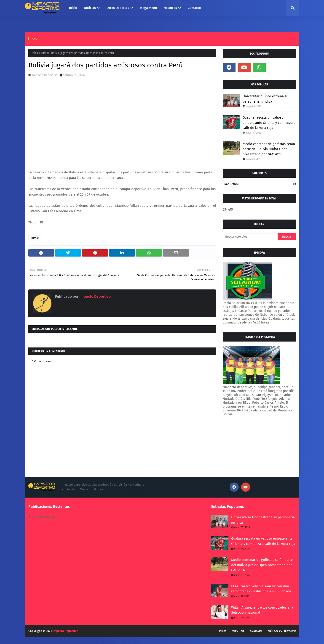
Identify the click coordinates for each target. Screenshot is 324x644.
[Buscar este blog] (250, 237)
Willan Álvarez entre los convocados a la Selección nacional (262, 610)
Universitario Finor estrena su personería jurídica (265, 99)
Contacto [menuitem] (194, 8)
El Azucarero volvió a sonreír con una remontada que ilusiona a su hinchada (261, 589)
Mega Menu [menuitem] (148, 8)
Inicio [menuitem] (73, 8)
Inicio (35, 53)
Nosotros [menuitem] (170, 8)
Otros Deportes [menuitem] (118, 8)
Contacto (256, 631)
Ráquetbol (260, 184)
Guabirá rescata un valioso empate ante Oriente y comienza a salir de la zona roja (269, 123)
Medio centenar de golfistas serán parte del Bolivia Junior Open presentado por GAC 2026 (269, 149)
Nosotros (238, 631)
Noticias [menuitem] (90, 8)
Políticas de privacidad (281, 631)
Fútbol (45, 53)
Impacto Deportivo (45, 75)
